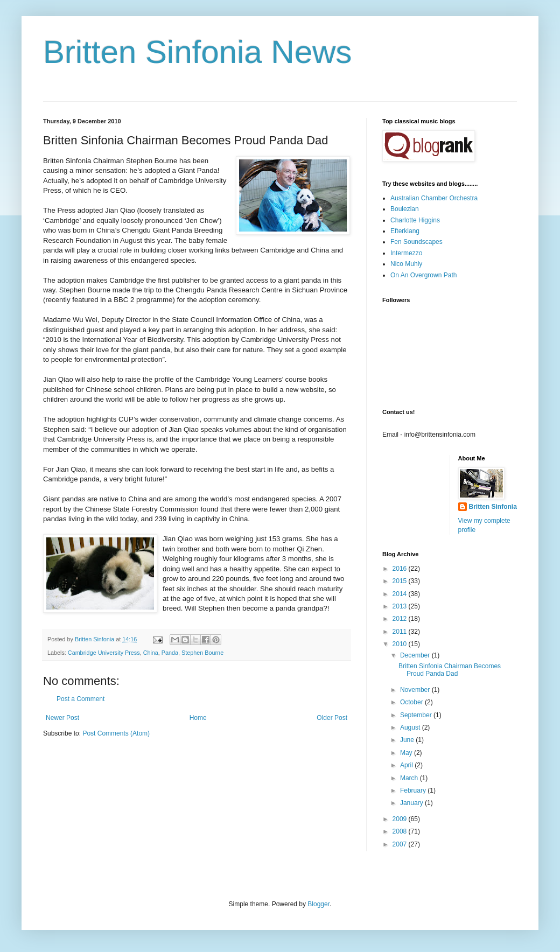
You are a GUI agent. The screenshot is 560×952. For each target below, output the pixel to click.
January (412, 803)
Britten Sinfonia (493, 507)
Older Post (332, 718)
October (412, 702)
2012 (401, 619)
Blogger (318, 904)
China (151, 653)
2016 (401, 569)
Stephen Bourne (202, 653)
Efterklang (405, 231)
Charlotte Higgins (415, 220)
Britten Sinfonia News (198, 52)
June (408, 740)
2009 (401, 819)
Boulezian (405, 209)
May (407, 753)
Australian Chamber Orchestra (434, 198)
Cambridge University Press (104, 653)
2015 (401, 581)
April (407, 765)
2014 (401, 594)
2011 (401, 632)
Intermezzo (406, 253)
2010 (401, 644)
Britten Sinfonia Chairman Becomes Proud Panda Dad (450, 670)
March (410, 778)
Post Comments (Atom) (116, 733)
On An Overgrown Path (423, 275)
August (411, 727)
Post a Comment (80, 699)
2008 (401, 831)
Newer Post (62, 718)
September (417, 715)
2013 (401, 606)
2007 (401, 844)
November (416, 690)
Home (198, 718)
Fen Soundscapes (416, 242)
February (414, 790)
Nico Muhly (406, 264)
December (416, 655)
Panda (170, 653)
